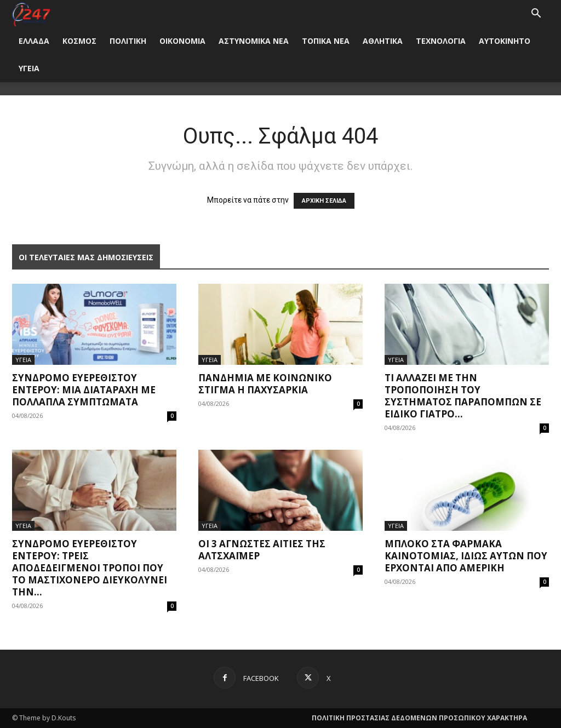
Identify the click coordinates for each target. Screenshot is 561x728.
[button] (536, 15)
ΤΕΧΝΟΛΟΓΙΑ (441, 41)
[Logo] (31, 13)
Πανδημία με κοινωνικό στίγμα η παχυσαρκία (265, 384)
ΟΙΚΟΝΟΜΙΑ (182, 41)
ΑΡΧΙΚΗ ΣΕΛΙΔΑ (324, 201)
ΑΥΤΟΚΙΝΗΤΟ (505, 41)
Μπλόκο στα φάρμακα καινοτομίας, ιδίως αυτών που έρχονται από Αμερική (466, 556)
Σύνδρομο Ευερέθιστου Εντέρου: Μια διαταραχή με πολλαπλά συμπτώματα (84, 390)
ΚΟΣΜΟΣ (79, 41)
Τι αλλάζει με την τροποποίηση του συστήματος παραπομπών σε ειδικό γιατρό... (463, 396)
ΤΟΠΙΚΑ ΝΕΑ (326, 41)
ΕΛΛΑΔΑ (34, 41)
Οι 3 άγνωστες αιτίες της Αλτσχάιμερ (262, 550)
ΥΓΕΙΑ (29, 68)
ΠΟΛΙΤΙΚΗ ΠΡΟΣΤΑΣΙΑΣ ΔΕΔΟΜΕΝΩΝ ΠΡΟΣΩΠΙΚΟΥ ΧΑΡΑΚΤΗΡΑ (419, 718)
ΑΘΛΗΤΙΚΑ (383, 41)
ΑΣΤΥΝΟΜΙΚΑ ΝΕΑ (254, 41)
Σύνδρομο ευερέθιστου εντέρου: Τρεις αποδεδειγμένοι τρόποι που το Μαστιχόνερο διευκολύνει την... (90, 568)
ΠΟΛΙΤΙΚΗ (128, 41)
